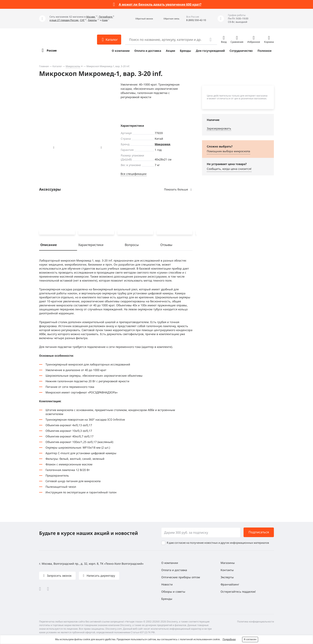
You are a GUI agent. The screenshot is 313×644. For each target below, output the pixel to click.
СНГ (82, 20)
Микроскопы (73, 66)
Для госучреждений (210, 51)
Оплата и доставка (148, 51)
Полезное (264, 51)
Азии (105, 20)
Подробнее (229, 639)
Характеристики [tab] (91, 246)
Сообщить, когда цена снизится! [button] (229, 169)
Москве (91, 17)
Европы (92, 20)
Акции (170, 51)
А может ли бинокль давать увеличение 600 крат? (160, 4)
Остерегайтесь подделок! (238, 592)
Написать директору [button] (100, 576)
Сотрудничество (241, 51)
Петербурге (106, 17)
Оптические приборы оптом (181, 577)
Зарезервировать (219, 128)
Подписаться (259, 532)
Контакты (227, 570)
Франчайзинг (230, 584)
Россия (52, 50)
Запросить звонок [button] (59, 576)
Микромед (162, 144)
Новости (167, 584)
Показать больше (178, 189)
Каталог (57, 66)
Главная (44, 66)
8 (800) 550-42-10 (196, 20)
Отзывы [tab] (166, 246)
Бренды (185, 51)
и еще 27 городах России (64, 20)
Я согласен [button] (250, 639)
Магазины (228, 563)
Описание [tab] (49, 246)
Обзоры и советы (173, 592)
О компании (121, 51)
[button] (140, 19)
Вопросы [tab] (132, 246)
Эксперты (227, 577)
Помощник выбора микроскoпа (228, 151)
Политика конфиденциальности (256, 622)
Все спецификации (134, 174)
